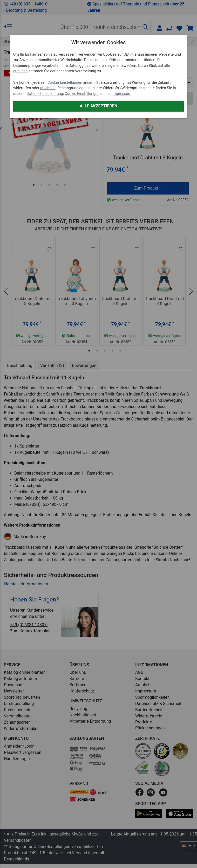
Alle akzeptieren (98, 106)
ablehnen (48, 88)
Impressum (122, 94)
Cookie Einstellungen (65, 83)
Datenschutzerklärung (45, 94)
